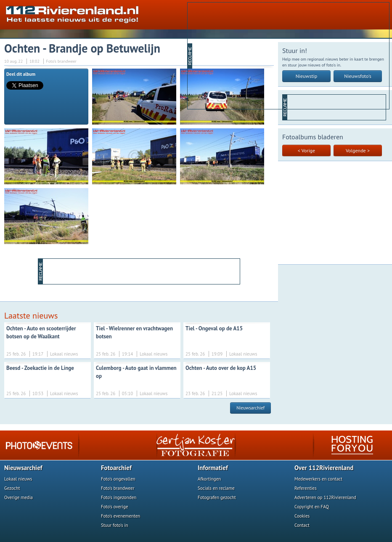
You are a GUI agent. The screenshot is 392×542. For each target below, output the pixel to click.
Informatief (213, 468)
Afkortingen (209, 479)
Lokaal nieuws (18, 479)
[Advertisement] (253, 55)
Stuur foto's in (115, 525)
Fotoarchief (116, 468)
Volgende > (358, 150)
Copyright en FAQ (312, 507)
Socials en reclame (216, 488)
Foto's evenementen (121, 516)
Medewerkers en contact (318, 479)
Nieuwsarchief (250, 408)
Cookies (302, 516)
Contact (302, 525)
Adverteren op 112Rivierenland (325, 497)
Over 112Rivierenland (324, 468)
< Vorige (306, 150)
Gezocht (12, 488)
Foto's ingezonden (119, 497)
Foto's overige (115, 507)
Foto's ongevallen (118, 479)
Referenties (306, 488)
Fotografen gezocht (217, 497)
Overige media (19, 497)
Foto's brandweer (118, 488)
